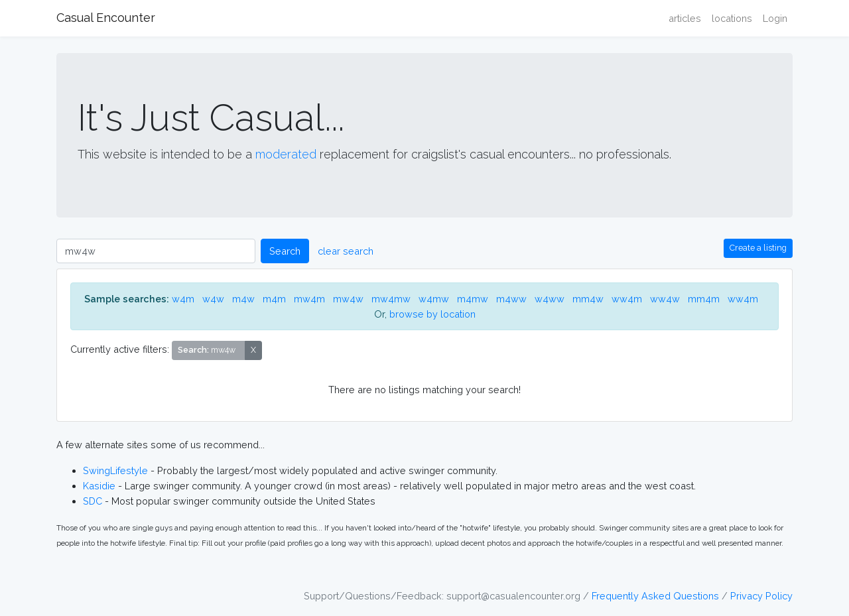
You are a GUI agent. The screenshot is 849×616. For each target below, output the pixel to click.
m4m (274, 299)
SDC (93, 501)
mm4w (588, 299)
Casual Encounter (106, 18)
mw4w (348, 299)
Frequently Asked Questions (655, 596)
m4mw (473, 299)
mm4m (704, 299)
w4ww (550, 299)
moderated (286, 154)
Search (285, 251)
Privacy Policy (761, 596)
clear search (346, 251)
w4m (183, 299)
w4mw (434, 299)
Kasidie (99, 486)
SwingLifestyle (115, 470)
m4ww (511, 299)
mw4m (309, 299)
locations (732, 18)
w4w (213, 299)
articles (685, 18)
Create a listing (758, 248)
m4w (243, 299)
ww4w (665, 299)
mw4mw (391, 299)
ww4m (627, 299)
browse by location (432, 314)
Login (775, 18)
